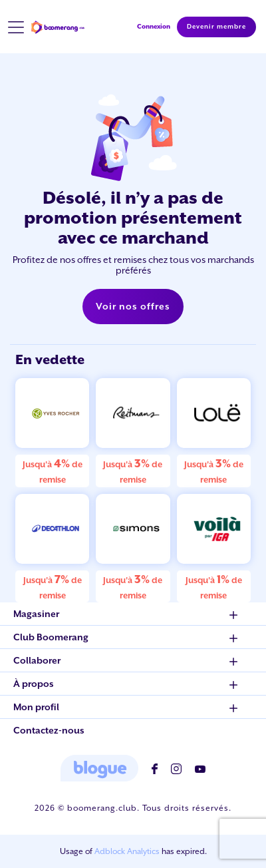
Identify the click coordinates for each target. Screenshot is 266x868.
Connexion (154, 26)
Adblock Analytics (127, 851)
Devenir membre (216, 27)
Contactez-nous (49, 730)
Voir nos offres (133, 306)
